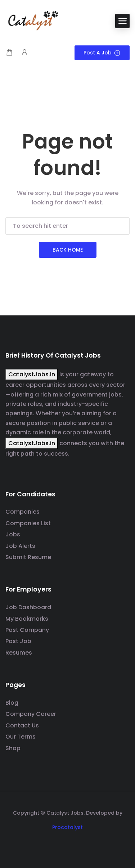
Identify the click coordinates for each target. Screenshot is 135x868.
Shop (13, 748)
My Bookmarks (27, 619)
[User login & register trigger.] (24, 53)
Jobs (13, 534)
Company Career (31, 714)
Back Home (68, 250)
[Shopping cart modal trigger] (9, 53)
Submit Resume (28, 557)
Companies (22, 512)
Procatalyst (67, 827)
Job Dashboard (28, 607)
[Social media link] (67, 844)
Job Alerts (20, 546)
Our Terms (21, 737)
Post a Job (102, 53)
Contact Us (22, 725)
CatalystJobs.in (32, 374)
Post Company (27, 630)
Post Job (18, 641)
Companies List (28, 523)
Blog (12, 703)
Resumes (19, 653)
